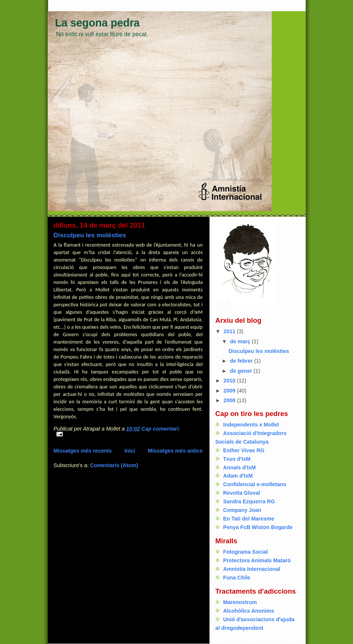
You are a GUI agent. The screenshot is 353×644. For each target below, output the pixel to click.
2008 (230, 400)
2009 (230, 391)
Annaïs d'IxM (240, 468)
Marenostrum (240, 602)
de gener (242, 371)
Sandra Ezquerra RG (249, 501)
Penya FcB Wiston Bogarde (258, 527)
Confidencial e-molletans (255, 484)
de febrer (242, 361)
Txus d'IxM (237, 459)
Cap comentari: (161, 429)
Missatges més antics (175, 451)
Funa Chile (237, 578)
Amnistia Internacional (252, 569)
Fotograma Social (246, 552)
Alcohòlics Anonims (249, 611)
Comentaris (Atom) (114, 465)
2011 (230, 331)
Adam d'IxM (238, 476)
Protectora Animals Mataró (257, 560)
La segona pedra (97, 23)
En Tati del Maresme (249, 519)
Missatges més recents (83, 451)
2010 (230, 381)
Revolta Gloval (242, 493)
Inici (130, 451)
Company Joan (242, 510)
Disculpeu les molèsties (90, 235)
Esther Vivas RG (244, 450)
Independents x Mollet (251, 425)
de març (241, 341)
